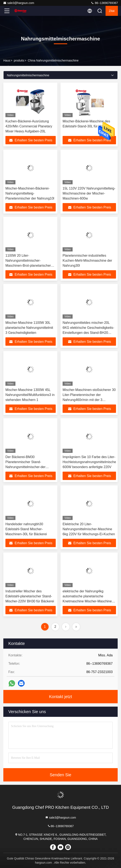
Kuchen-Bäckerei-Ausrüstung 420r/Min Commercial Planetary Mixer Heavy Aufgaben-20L (29, 126)
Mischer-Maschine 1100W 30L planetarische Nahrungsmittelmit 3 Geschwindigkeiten (29, 328)
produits (19, 60)
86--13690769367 (104, 3)
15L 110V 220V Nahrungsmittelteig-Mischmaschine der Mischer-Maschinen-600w (89, 193)
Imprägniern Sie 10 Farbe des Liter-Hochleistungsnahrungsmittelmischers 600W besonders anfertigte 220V (91, 462)
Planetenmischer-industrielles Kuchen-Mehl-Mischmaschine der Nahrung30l (87, 261)
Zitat (112, 11)
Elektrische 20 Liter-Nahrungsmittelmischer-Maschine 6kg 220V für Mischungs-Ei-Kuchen (89, 529)
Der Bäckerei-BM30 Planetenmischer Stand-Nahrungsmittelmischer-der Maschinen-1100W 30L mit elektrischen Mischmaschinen (27, 467)
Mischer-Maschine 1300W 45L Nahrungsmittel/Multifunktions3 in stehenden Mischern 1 (30, 395)
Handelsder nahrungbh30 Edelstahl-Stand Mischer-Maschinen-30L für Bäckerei (26, 529)
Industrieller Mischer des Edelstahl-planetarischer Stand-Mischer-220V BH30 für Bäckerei (30, 596)
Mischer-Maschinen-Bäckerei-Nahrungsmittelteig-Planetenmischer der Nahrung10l (30, 193)
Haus (7, 60)
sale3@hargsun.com (19, 3)
